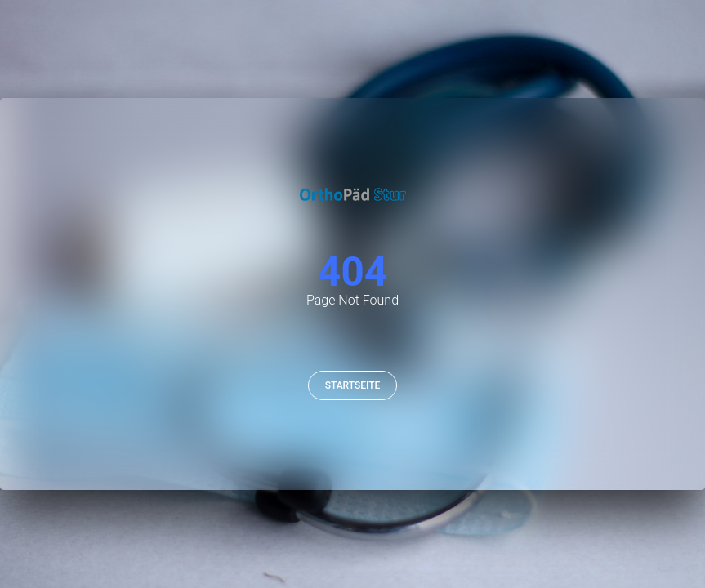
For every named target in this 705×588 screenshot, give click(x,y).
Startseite (353, 385)
